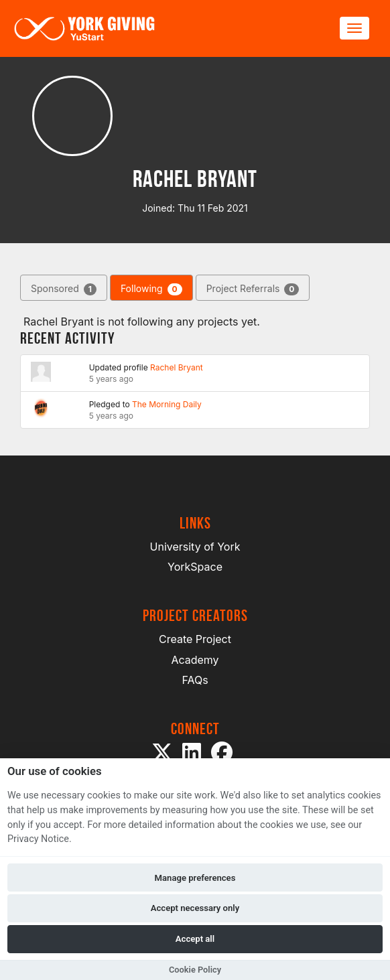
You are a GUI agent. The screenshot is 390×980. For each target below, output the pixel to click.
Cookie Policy (195, 970)
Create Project (195, 639)
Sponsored (64, 289)
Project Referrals (253, 289)
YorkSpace (195, 567)
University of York (195, 547)
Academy (195, 660)
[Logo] (84, 28)
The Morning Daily (167, 404)
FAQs (195, 680)
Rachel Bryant (177, 367)
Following (151, 289)
